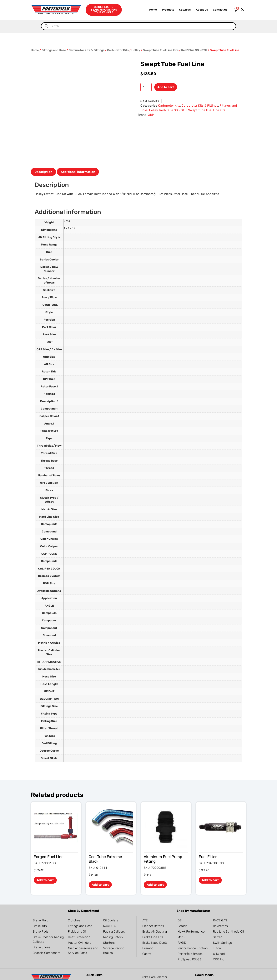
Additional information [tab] (78, 123)
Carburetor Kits (118, 50)
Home (153, 10)
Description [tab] (43, 123)
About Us (202, 10)
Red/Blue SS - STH (194, 50)
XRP (151, 115)
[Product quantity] (146, 87)
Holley (136, 50)
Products (168, 10)
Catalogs (185, 10)
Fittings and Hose (54, 50)
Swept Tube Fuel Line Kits (161, 50)
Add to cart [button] (45, 831)
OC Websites (52, 975)
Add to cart (166, 87)
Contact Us (220, 10)
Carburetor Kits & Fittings (87, 50)
